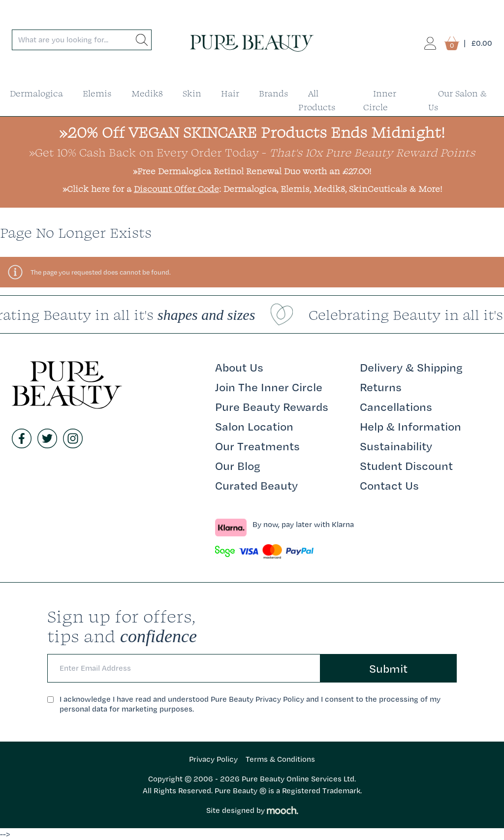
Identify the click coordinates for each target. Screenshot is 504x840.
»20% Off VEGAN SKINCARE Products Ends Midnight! (252, 132)
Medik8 (147, 93)
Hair (230, 93)
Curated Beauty (256, 485)
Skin (192, 93)
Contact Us (389, 485)
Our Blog (238, 466)
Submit (388, 668)
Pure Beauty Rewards (272, 406)
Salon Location (254, 426)
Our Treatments (257, 446)
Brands (274, 93)
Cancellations (396, 406)
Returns (381, 387)
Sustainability (396, 446)
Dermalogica (36, 93)
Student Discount (406, 466)
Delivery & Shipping (411, 367)
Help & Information (410, 426)
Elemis (97, 93)
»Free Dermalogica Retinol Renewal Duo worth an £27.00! (252, 171)
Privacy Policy (213, 759)
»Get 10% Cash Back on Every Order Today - (252, 152)
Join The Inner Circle (269, 387)
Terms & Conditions (280, 759)
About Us (239, 367)
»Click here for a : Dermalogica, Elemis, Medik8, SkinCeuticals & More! (252, 189)
